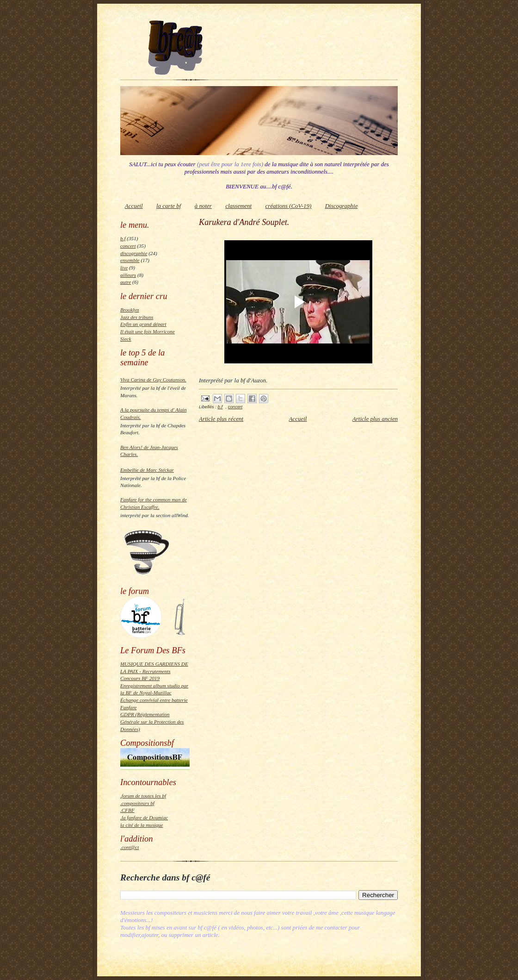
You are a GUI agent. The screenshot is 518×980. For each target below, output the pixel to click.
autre (126, 282)
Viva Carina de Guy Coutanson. (153, 380)
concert (128, 246)
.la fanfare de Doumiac (144, 818)
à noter (203, 206)
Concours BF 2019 (140, 678)
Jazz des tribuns (137, 317)
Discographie (342, 206)
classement (238, 206)
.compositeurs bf (137, 803)
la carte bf (169, 206)
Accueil (134, 206)
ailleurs (128, 275)
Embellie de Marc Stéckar (147, 470)
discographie (134, 253)
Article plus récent (221, 419)
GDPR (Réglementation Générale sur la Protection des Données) (152, 721)
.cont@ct (129, 847)
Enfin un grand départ (143, 324)
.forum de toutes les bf (143, 796)
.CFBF (127, 810)
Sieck (126, 339)
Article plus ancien (375, 419)
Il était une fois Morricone (148, 331)
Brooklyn (130, 310)
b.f (123, 238)
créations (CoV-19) (288, 206)
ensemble (130, 260)
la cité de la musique (142, 825)
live (124, 268)
